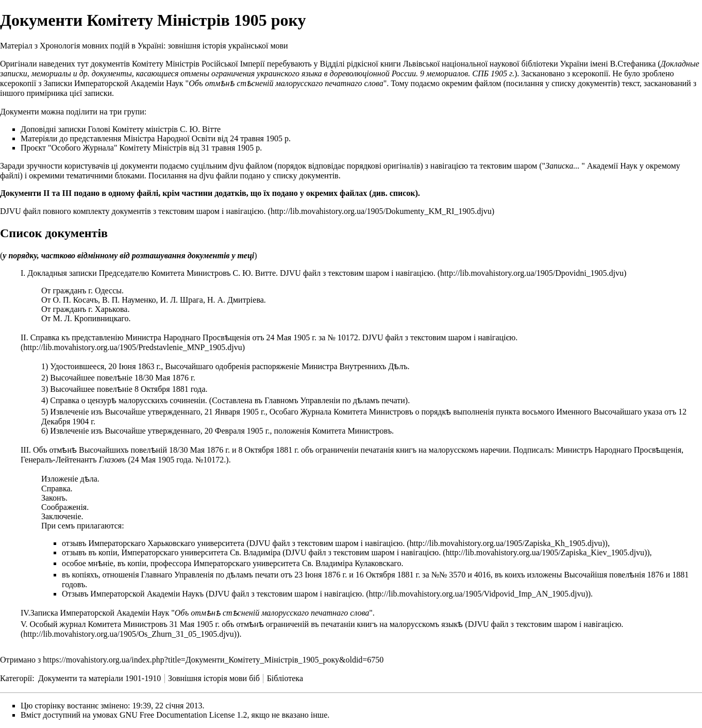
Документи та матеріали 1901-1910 (99, 678)
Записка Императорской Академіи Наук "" (202, 613)
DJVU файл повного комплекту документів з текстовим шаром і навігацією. (133, 211)
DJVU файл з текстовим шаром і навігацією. (358, 273)
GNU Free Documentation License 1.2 (183, 715)
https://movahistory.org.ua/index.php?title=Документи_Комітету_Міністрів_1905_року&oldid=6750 (213, 660)
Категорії (16, 678)
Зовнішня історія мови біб (214, 678)
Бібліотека (285, 678)
